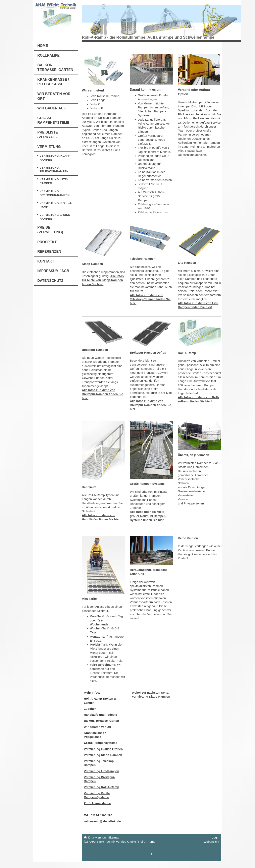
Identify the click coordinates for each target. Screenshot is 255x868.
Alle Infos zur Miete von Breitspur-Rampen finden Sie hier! (102, 394)
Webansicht (211, 842)
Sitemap (114, 837)
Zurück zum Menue (97, 803)
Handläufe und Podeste (101, 715)
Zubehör (90, 709)
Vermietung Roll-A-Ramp (102, 787)
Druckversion (95, 837)
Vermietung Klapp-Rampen (103, 755)
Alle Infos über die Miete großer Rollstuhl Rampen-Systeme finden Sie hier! (148, 516)
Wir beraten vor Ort (98, 727)
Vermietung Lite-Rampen (102, 771)
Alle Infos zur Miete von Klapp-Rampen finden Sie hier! (103, 280)
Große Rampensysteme (101, 743)
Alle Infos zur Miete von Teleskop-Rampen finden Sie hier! (150, 299)
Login (215, 837)
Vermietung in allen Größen (103, 749)
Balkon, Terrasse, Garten (101, 721)
